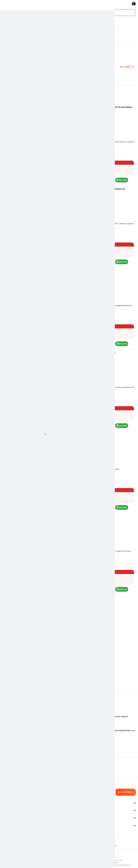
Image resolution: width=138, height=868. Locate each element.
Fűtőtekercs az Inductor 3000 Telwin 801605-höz (103, 189)
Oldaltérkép (36, 845)
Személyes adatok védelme (104, 845)
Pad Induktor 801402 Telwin (102, 352)
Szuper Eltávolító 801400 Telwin (36, 270)
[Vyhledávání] (69, 13)
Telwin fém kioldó (36, 516)
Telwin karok (102, 516)
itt (90, 855)
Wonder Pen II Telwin (103, 270)
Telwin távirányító (102, 434)
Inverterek (40, 22)
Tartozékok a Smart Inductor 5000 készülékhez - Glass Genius (36, 107)
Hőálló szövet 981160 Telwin (36, 434)
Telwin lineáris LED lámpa (36, 352)
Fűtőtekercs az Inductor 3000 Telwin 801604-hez (36, 189)
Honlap (6, 22)
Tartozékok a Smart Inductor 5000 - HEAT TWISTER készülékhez (102, 107)
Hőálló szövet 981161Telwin (36, 598)
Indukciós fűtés (56, 22)
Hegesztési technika (22, 22)
